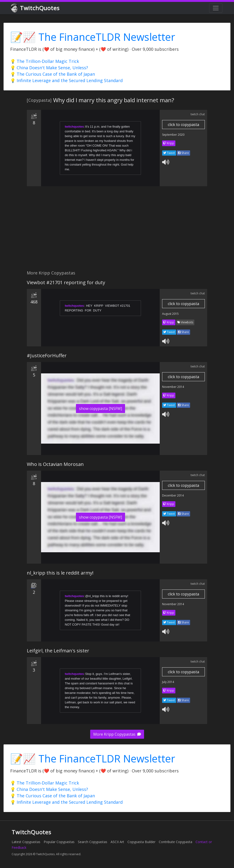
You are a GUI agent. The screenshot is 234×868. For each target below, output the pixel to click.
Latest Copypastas (26, 842)
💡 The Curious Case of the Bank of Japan (53, 74)
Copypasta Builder (141, 842)
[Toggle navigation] (216, 8)
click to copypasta (183, 125)
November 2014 (173, 387)
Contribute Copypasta (175, 842)
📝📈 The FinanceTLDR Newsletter (93, 37)
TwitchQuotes (35, 8)
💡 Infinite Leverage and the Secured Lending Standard (66, 80)
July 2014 (168, 682)
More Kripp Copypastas (117, 734)
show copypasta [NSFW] (101, 408)
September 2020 (173, 135)
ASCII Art (117, 842)
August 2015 (170, 314)
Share (183, 153)
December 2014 (173, 495)
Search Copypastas (93, 842)
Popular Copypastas (59, 842)
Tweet (169, 153)
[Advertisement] (117, 231)
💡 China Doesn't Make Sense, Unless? (49, 68)
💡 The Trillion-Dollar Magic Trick (45, 61)
